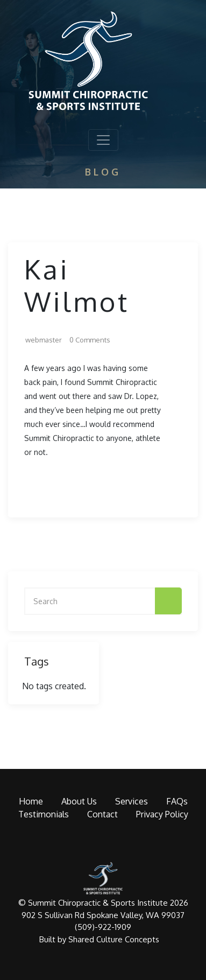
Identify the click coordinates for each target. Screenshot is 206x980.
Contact (102, 814)
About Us (79, 801)
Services (132, 801)
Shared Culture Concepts (114, 939)
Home (31, 801)
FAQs (177, 801)
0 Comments (90, 340)
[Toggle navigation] (103, 140)
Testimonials (44, 814)
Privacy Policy (162, 814)
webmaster (44, 340)
